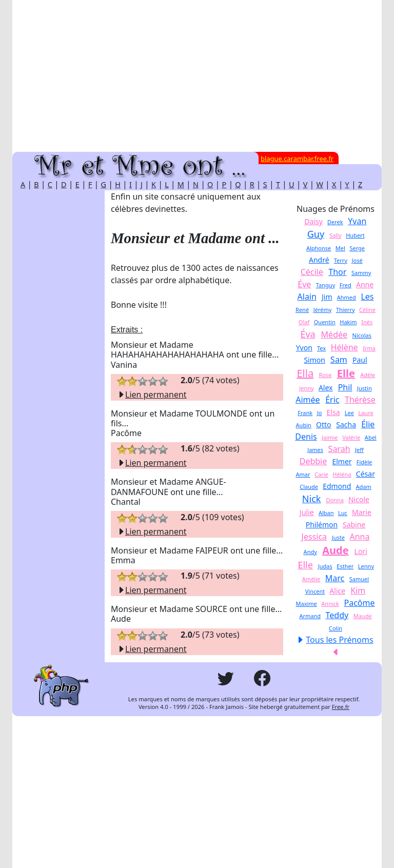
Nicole (359, 499)
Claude (309, 487)
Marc (335, 578)
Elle (346, 373)
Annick (330, 604)
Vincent (315, 591)
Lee (349, 413)
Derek (335, 222)
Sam (339, 360)
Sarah (339, 449)
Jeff (359, 450)
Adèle (368, 375)
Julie (307, 512)
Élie (368, 424)
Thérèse (360, 400)
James (315, 450)
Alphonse (319, 248)
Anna (359, 537)
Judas (325, 566)
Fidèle (365, 462)
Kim (358, 590)
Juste (338, 537)
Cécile (312, 272)
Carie (321, 474)
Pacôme (360, 603)
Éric (332, 400)
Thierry (346, 310)
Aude (335, 550)
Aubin (304, 425)
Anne (365, 284)
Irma (369, 348)
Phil (345, 387)
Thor (337, 272)
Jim (327, 297)
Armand (310, 616)
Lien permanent (152, 394)
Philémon (322, 525)
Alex (326, 388)
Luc (343, 513)
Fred (346, 285)
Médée (334, 334)
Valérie (351, 437)
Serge (357, 248)
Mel (340, 248)
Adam (364, 487)
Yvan (357, 221)
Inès (367, 322)
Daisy (313, 221)
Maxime (306, 604)
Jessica (314, 537)
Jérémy (323, 310)
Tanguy (326, 285)
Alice (337, 591)
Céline (367, 310)
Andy (310, 552)
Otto (324, 425)
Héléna (342, 474)
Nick (312, 499)
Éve (304, 284)
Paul (360, 360)
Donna (334, 500)
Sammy (361, 273)
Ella (305, 373)
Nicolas (362, 335)
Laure (366, 413)
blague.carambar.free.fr (297, 159)
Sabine (354, 525)
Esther (345, 566)
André (319, 260)
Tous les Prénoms (339, 640)
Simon (314, 360)
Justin (365, 388)
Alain (307, 297)
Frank (305, 413)
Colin (336, 628)
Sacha (346, 425)
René (302, 310)
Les (367, 297)
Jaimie (330, 437)
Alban (326, 513)
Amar (303, 474)
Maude (363, 616)
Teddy (337, 615)
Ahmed (347, 297)
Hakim (348, 322)
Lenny (366, 566)
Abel (371, 437)
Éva (308, 334)
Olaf (304, 322)
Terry (341, 260)
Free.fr (341, 707)
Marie (362, 512)
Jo (320, 413)
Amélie (311, 579)
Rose (326, 375)
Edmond (337, 486)
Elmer (342, 461)
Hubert (355, 235)
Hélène (344, 347)
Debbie (313, 461)
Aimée (308, 400)
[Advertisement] (197, 76)
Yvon (304, 348)
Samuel (359, 579)
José (357, 260)
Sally (336, 235)
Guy (316, 234)
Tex (321, 348)
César (366, 474)
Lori (361, 551)
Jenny (306, 388)
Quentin (325, 322)
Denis (306, 437)
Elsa (333, 412)
